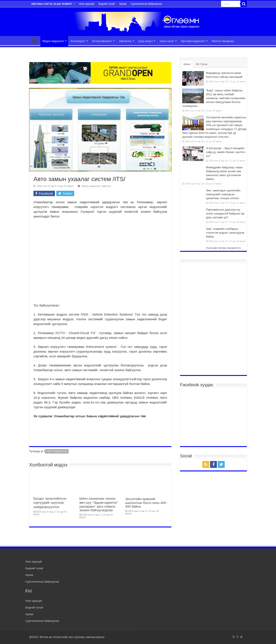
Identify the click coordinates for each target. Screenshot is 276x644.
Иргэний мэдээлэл (193, 41)
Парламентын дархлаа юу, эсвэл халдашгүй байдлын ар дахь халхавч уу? (225, 213)
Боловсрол (78, 41)
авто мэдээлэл (57, 451)
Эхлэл (35, 41)
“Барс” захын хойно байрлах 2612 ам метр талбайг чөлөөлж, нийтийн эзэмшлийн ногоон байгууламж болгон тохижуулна (214, 98)
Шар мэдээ (146, 41)
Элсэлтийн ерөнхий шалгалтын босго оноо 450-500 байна (146, 503)
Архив (123, 4)
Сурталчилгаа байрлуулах (146, 4)
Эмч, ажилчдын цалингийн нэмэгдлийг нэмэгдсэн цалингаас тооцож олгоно (223, 194)
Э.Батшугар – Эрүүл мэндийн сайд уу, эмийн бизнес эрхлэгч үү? (226, 152)
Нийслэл (106, 186)
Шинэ (187, 64)
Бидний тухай (107, 4)
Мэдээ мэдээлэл (53, 41)
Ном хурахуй (87, 4)
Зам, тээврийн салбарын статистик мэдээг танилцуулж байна (225, 233)
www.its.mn (91, 402)
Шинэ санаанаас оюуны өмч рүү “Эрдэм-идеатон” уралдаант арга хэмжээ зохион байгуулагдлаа (99, 504)
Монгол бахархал (223, 41)
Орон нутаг (167, 41)
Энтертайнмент (102, 41)
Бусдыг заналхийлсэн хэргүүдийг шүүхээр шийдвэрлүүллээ (50, 503)
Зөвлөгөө (125, 41)
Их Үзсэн (202, 64)
